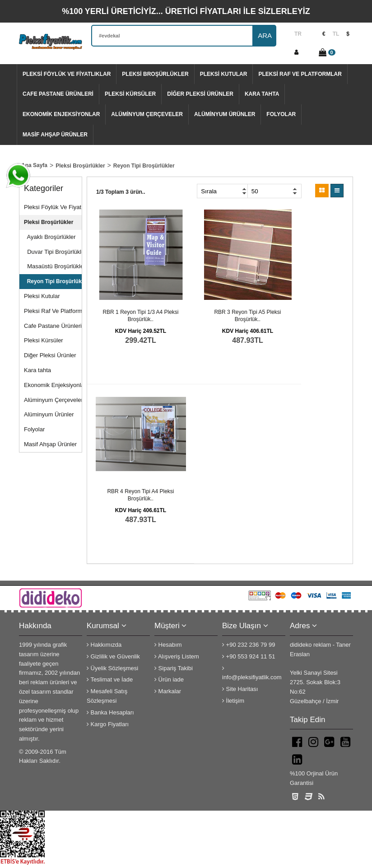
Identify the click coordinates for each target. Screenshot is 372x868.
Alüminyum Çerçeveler (147, 114)
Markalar (168, 691)
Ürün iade (169, 679)
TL (336, 34)
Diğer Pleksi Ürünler (200, 94)
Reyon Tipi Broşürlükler (53, 281)
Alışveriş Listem (177, 656)
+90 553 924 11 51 (249, 656)
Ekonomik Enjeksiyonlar (61, 114)
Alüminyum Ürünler (225, 114)
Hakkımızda (104, 645)
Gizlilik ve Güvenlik (113, 656)
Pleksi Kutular (224, 74)
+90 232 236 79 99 (249, 645)
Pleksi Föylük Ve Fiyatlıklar (67, 74)
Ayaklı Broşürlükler (50, 237)
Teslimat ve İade (110, 679)
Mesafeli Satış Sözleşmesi (107, 696)
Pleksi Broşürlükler (155, 74)
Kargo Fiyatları (108, 724)
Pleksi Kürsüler (130, 94)
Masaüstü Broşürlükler (53, 266)
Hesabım (168, 645)
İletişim (233, 701)
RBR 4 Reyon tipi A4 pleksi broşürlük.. (140, 495)
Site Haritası (240, 689)
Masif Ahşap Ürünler (55, 135)
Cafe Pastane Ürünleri (58, 94)
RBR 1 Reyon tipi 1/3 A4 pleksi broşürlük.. (140, 316)
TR (298, 34)
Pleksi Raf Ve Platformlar (300, 74)
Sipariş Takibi (174, 668)
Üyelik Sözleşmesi (112, 668)
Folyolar (281, 114)
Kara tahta (262, 94)
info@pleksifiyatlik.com (252, 673)
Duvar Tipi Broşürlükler (53, 252)
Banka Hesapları (110, 712)
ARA (265, 35)
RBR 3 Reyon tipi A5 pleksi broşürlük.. (247, 316)
